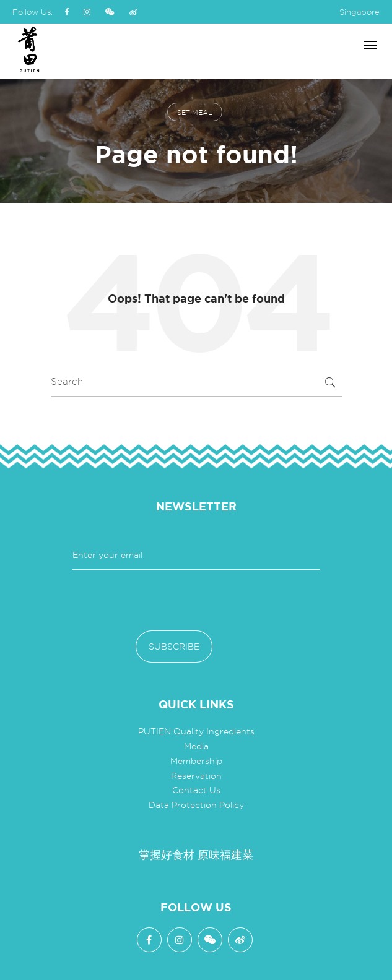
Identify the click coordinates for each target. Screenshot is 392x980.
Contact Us (196, 790)
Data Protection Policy (196, 805)
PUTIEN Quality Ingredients (196, 731)
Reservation (196, 776)
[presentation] (167, 600)
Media (196, 746)
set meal (195, 113)
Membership (196, 761)
